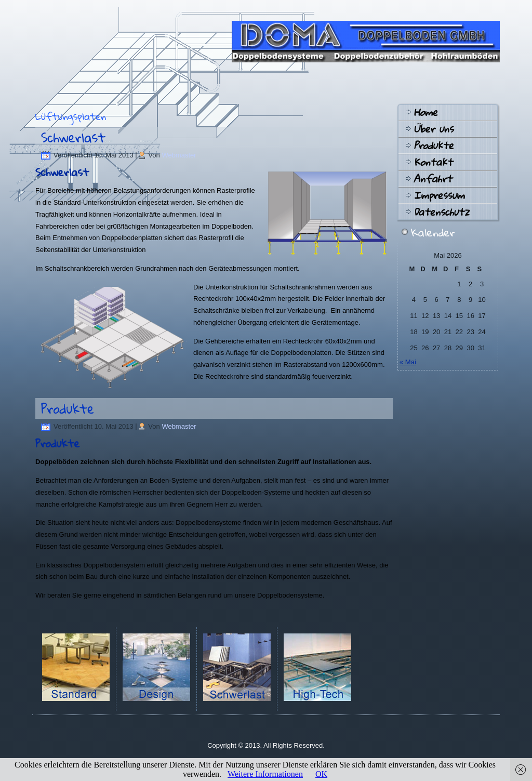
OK (321, 774)
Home (425, 112)
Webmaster (179, 155)
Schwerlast (73, 137)
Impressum (439, 195)
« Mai (408, 362)
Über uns (434, 129)
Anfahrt (433, 179)
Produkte (68, 408)
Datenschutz (441, 212)
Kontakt (433, 162)
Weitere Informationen (265, 774)
